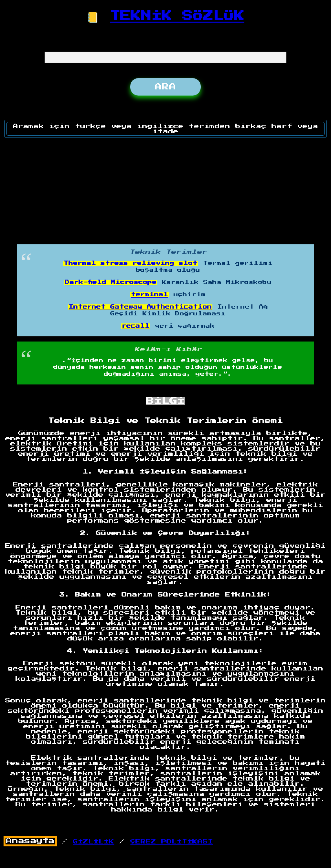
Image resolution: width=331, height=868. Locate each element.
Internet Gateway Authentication (140, 307)
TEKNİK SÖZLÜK (177, 16)
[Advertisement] (166, 189)
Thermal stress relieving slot (131, 263)
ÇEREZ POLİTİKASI (172, 842)
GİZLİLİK (93, 842)
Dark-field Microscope (111, 282)
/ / (108, 842)
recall (136, 326)
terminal (149, 295)
